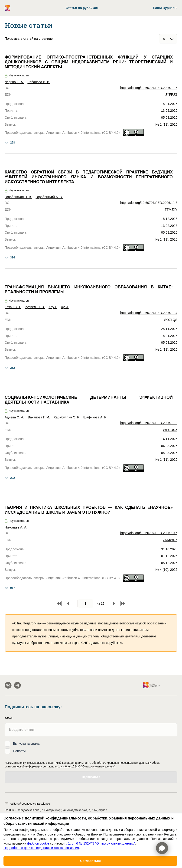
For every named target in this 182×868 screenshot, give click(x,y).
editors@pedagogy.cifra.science (27, 804)
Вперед (114, 604)
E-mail (9, 718)
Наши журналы (165, 8)
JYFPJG (171, 95)
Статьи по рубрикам (82, 8)
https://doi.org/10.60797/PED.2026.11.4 (149, 313)
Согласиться (90, 861)
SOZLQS (171, 320)
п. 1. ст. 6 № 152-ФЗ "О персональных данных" (85, 767)
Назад (68, 604)
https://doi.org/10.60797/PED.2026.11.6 (149, 88)
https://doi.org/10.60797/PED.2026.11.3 (149, 423)
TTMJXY (171, 209)
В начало (59, 604)
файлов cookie (38, 843)
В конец (123, 604)
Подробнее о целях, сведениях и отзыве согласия (41, 848)
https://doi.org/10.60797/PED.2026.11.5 (149, 203)
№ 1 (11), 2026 (166, 124)
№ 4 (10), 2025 (166, 570)
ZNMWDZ (170, 540)
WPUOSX (170, 430)
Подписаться (91, 777)
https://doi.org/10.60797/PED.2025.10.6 (149, 533)
